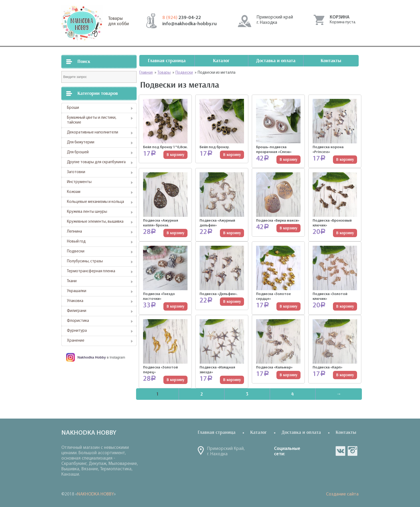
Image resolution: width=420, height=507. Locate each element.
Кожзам (74, 192)
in (352, 451)
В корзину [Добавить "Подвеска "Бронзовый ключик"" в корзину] (345, 233)
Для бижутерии (81, 142)
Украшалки (77, 291)
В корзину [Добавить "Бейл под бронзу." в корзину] (232, 155)
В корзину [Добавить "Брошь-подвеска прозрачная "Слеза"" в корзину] (288, 160)
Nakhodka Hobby (92, 357)
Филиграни (77, 311)
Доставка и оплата (276, 61)
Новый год (76, 242)
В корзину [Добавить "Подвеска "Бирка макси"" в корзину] (288, 228)
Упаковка (75, 301)
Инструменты (79, 182)
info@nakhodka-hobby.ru (190, 24)
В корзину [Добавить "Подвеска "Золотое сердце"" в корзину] (288, 306)
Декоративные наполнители (93, 133)
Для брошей (78, 152)
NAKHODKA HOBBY (95, 494)
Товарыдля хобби (119, 21)
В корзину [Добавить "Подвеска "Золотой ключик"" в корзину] (345, 306)
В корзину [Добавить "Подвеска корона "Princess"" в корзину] (345, 160)
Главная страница (167, 61)
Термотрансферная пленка (91, 271)
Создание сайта (342, 494)
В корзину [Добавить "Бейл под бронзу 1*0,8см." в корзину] (175, 155)
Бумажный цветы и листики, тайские (92, 120)
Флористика (78, 321)
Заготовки (76, 172)
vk (340, 451)
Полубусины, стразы (85, 261)
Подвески (76, 251)
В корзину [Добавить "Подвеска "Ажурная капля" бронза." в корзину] (175, 233)
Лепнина (74, 232)
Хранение (76, 341)
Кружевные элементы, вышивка (95, 222)
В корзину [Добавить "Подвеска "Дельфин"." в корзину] (232, 302)
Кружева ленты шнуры (87, 212)
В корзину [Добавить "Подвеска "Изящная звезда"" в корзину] (232, 380)
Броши (73, 108)
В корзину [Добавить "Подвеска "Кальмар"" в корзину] (288, 375)
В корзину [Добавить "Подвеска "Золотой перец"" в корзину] (175, 380)
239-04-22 (182, 18)
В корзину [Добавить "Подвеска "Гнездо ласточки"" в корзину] (175, 306)
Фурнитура (77, 331)
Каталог (221, 61)
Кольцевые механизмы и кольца (95, 202)
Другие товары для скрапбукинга (96, 162)
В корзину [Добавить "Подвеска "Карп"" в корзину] (345, 375)
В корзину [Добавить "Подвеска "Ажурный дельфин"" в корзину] (232, 233)
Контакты (331, 61)
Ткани (72, 281)
